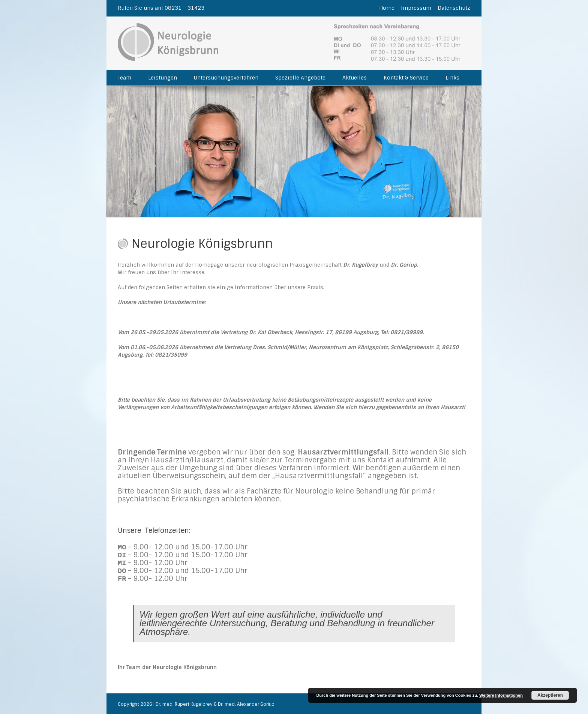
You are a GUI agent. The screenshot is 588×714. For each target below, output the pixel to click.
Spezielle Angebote (300, 78)
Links (452, 78)
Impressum (416, 8)
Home (387, 8)
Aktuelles (355, 78)
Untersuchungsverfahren (226, 78)
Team (124, 78)
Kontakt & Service (406, 78)
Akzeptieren (550, 695)
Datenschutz (454, 8)
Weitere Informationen (501, 695)
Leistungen (163, 78)
